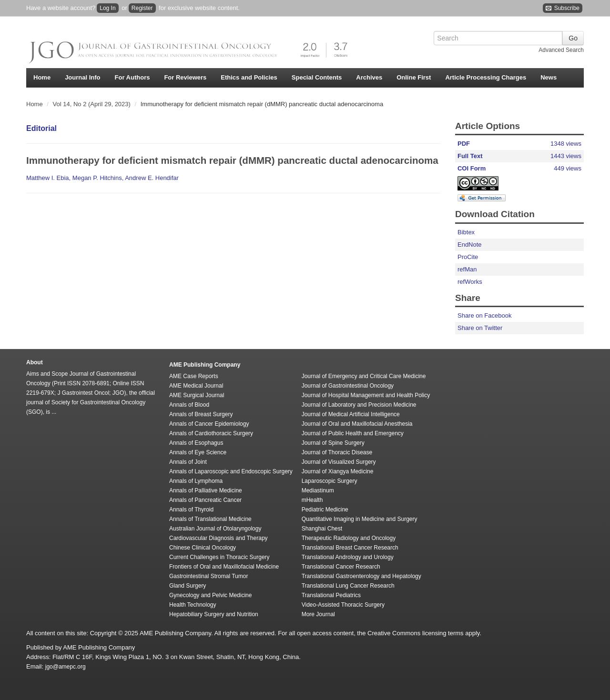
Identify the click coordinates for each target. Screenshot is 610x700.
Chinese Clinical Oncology (203, 548)
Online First (414, 77)
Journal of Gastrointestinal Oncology (348, 386)
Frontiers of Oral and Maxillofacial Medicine (224, 567)
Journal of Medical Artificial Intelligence (351, 414)
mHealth (312, 500)
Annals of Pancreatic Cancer (205, 500)
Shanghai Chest (322, 529)
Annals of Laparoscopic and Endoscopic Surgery (231, 471)
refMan (467, 269)
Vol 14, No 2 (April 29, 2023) (93, 104)
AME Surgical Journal (197, 395)
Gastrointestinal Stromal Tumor (208, 576)
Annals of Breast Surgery (201, 414)
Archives (369, 77)
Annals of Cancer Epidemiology (209, 424)
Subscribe (563, 8)
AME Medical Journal (196, 386)
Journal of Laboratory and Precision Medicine (359, 405)
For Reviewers (185, 77)
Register (142, 8)
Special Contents (317, 77)
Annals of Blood (189, 405)
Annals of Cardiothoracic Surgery (211, 433)
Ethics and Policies (249, 77)
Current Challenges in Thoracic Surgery (219, 557)
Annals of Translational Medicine (210, 519)
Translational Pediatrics (331, 595)
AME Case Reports (194, 376)
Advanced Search (561, 50)
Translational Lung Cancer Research (348, 586)
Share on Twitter (480, 328)
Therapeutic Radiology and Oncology (349, 538)
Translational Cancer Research (341, 567)
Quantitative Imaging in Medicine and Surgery (360, 519)
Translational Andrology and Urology (348, 557)
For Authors (132, 77)
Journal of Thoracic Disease (337, 452)
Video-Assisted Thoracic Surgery (343, 605)
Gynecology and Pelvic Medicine (210, 595)
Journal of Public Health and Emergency (353, 433)
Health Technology (193, 605)
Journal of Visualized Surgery (339, 462)
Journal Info (82, 77)
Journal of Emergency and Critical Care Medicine (364, 376)
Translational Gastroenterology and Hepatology (361, 576)
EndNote (470, 245)
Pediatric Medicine (325, 510)
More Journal (318, 614)
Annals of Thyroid (191, 510)
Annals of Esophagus (196, 443)
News (549, 77)
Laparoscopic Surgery (330, 481)
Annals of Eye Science (198, 452)
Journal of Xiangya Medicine (338, 471)
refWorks (470, 282)
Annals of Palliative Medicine (206, 490)
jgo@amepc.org (66, 667)
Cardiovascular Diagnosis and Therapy (219, 538)
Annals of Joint (188, 462)
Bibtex (466, 232)
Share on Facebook (484, 315)
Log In (107, 8)
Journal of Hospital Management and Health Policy (366, 395)
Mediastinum (318, 490)
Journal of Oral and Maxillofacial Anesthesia (357, 424)
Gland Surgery (188, 586)
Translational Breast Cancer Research (350, 548)
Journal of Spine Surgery (333, 443)
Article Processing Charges (486, 77)
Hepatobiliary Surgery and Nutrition (214, 614)
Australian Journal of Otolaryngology (215, 529)
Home (42, 77)
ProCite (468, 257)
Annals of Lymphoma (196, 481)
